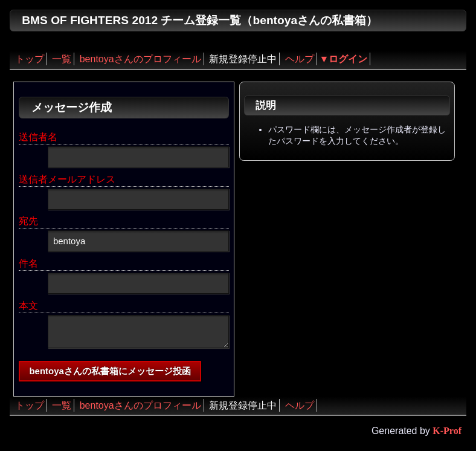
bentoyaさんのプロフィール (140, 59)
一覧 (62, 59)
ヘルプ (300, 59)
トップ (30, 59)
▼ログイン (344, 59)
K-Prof (447, 431)
